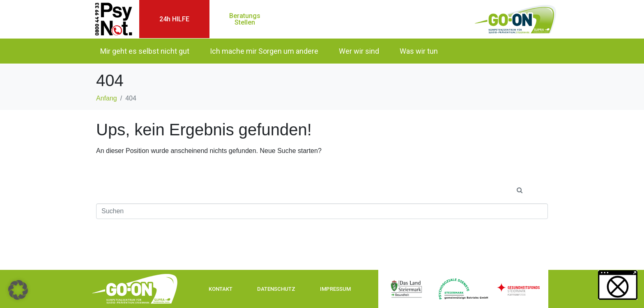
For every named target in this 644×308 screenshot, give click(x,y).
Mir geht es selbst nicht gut (145, 51)
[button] (18, 290)
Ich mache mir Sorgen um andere (264, 51)
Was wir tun (419, 51)
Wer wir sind (359, 51)
